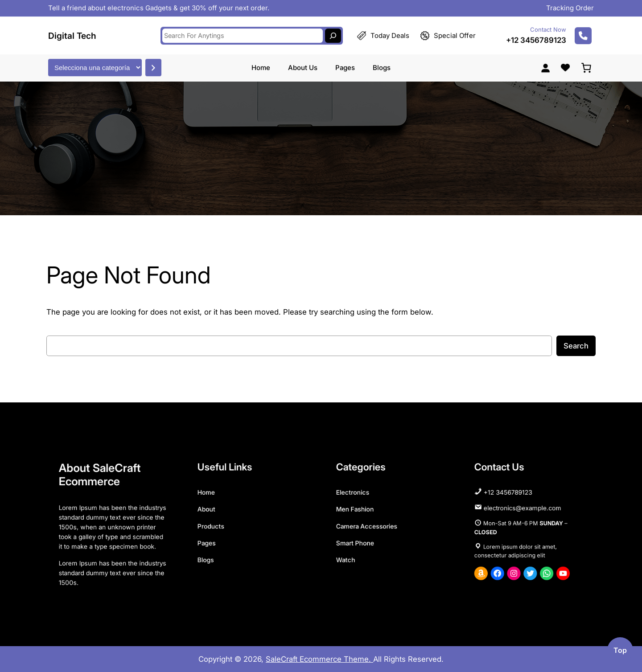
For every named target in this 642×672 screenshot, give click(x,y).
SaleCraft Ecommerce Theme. (319, 659)
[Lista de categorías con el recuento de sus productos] (95, 64)
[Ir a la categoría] (153, 64)
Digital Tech (72, 32)
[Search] (333, 32)
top (620, 650)
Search (576, 346)
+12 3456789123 (536, 36)
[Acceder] (545, 64)
